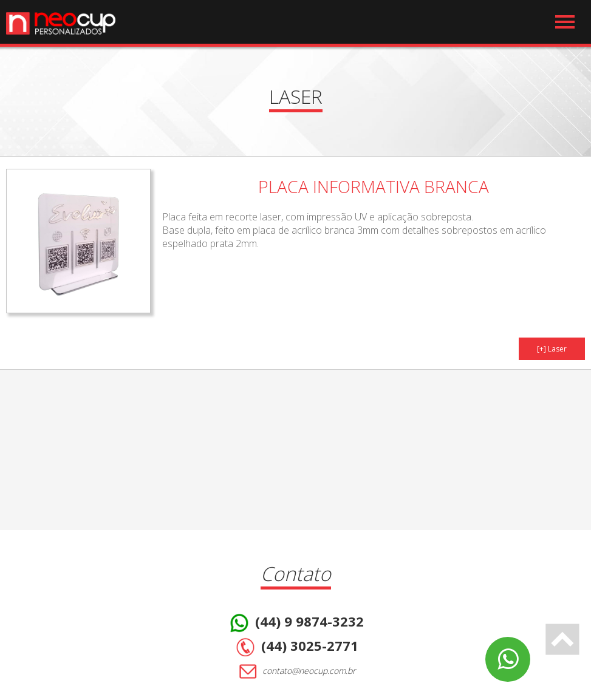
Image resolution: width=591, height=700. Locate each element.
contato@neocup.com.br (295, 671)
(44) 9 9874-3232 (295, 623)
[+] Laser (552, 349)
